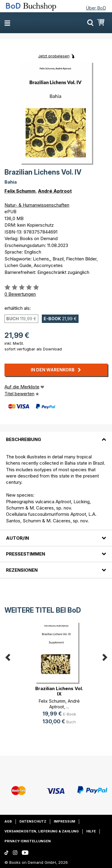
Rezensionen (22, 570)
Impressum (65, 821)
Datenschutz (33, 821)
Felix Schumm (20, 191)
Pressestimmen (26, 554)
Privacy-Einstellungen (28, 841)
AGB (8, 821)
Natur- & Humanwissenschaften (37, 205)
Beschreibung (24, 439)
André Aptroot (55, 191)
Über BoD (96, 8)
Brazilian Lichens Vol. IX (59, 691)
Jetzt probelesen (54, 56)
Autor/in (17, 538)
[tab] (56, 436)
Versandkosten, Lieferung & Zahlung (42, 831)
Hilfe (91, 831)
